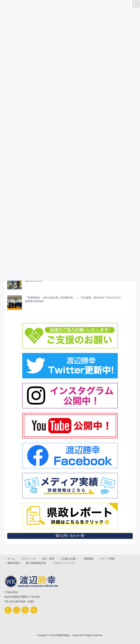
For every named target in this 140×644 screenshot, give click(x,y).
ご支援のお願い (69, 559)
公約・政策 (48, 559)
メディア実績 (107, 559)
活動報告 (89, 559)
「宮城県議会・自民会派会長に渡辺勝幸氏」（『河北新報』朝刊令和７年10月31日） (74, 298)
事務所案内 (14, 563)
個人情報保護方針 (36, 563)
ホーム (11, 559)
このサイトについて (63, 563)
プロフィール (28, 559)
